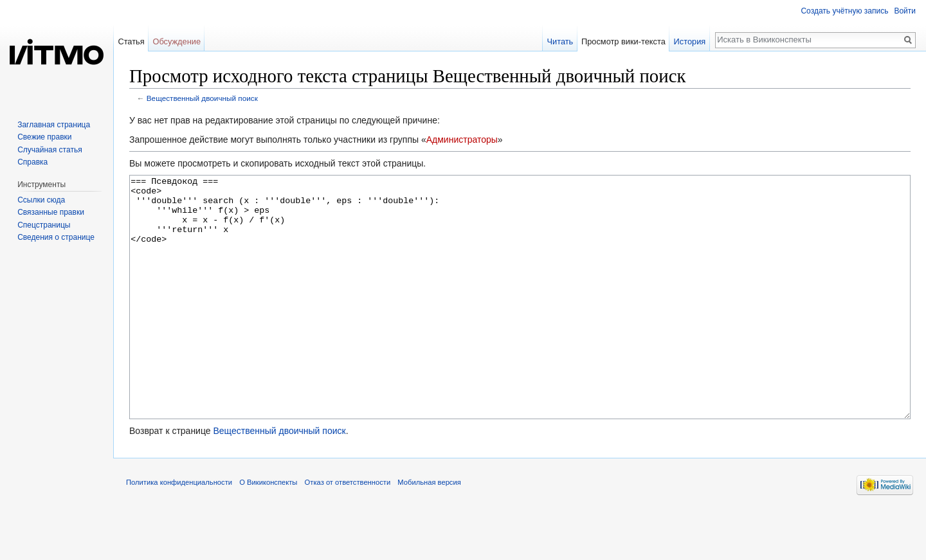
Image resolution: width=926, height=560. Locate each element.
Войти (905, 11)
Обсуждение (177, 41)
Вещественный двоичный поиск (202, 98)
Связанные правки (51, 212)
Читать (560, 41)
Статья (131, 41)
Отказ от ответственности (348, 530)
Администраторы (462, 140)
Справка (32, 162)
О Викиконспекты (268, 530)
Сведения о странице (56, 237)
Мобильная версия (429, 530)
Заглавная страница (54, 125)
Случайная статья (50, 150)
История (690, 41)
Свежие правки (44, 137)
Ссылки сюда (41, 200)
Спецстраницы (44, 225)
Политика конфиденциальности (179, 530)
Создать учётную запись (844, 11)
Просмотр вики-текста (623, 41)
